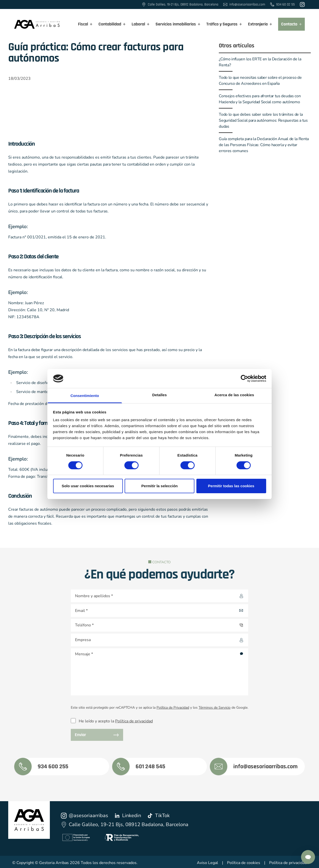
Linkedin (128, 816)
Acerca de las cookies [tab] (234, 395)
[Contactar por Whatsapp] (308, 857)
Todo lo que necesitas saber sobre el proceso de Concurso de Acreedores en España (260, 81)
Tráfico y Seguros (224, 24)
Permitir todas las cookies (231, 486)
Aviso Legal (207, 863)
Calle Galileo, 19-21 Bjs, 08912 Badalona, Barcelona (125, 824)
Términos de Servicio (215, 708)
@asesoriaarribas (84, 816)
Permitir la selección (159, 486)
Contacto (291, 24)
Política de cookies (244, 863)
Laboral (141, 24)
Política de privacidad (134, 721)
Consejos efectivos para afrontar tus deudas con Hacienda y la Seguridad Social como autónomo (260, 99)
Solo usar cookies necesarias (88, 486)
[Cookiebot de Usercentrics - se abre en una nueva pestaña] (244, 379)
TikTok (158, 816)
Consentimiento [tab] (85, 396)
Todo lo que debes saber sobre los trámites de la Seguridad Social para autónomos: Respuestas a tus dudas (263, 120)
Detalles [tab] (159, 395)
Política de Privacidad (173, 708)
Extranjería (260, 24)
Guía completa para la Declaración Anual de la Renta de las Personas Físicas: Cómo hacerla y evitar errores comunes (264, 145)
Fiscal (85, 24)
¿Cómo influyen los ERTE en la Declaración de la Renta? (260, 62)
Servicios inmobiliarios (178, 24)
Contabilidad (112, 24)
